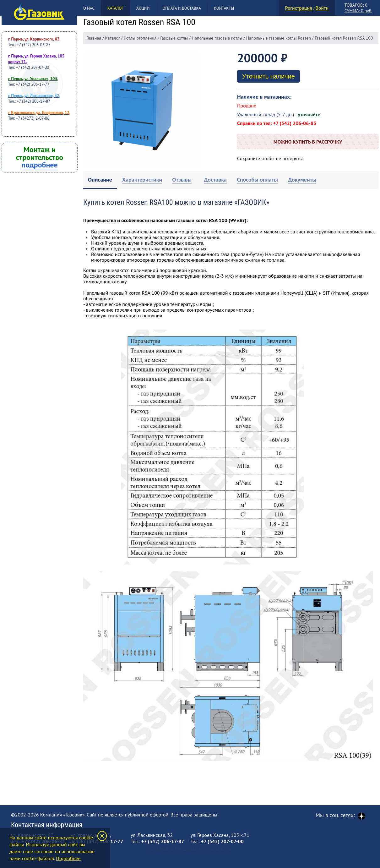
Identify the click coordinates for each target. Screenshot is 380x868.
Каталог (115, 8)
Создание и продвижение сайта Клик (190, 849)
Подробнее (68, 858)
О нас (89, 8)
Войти (322, 8)
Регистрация (299, 8)
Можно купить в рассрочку (308, 142)
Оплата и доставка (182, 8)
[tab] (100, 180)
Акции (143, 8)
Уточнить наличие (269, 76)
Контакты (224, 8)
